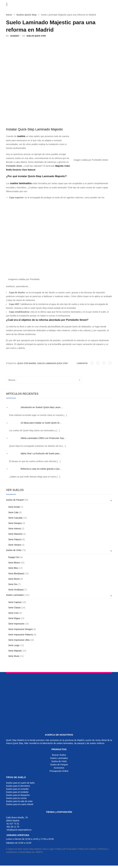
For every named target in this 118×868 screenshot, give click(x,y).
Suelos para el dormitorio (18, 786)
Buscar (80, 380)
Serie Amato (14, 507)
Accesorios (59, 768)
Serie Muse (14, 656)
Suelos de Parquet (15, 500)
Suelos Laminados (15, 595)
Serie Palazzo (15, 539)
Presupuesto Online (59, 771)
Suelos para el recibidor (17, 792)
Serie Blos (13, 568)
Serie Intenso (15, 529)
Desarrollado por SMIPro (31, 852)
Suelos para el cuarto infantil (20, 804)
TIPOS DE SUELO (16, 777)
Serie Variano (15, 545)
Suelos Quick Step (26, 15)
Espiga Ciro (14, 557)
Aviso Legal (48, 849)
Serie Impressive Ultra (19, 640)
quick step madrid (27, 363)
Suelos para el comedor (17, 789)
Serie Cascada (15, 518)
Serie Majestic (15, 651)
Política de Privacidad (66, 849)
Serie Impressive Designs (21, 629)
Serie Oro (13, 584)
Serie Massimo (15, 534)
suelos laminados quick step (52, 363)
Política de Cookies (87, 849)
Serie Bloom (14, 563)
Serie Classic (15, 608)
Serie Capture (15, 602)
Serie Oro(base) (16, 590)
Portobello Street (14, 166)
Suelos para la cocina (16, 798)
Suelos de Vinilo (14, 550)
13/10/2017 (15, 36)
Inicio (9, 15)
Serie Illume (14, 579)
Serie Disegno (15, 523)
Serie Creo (13, 613)
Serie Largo (14, 645)
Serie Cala (13, 512)
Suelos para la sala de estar (19, 801)
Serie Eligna (14, 618)
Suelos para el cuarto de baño (20, 783)
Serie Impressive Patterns (21, 635)
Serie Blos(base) (16, 573)
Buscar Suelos (59, 755)
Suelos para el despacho (18, 795)
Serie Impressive (16, 624)
